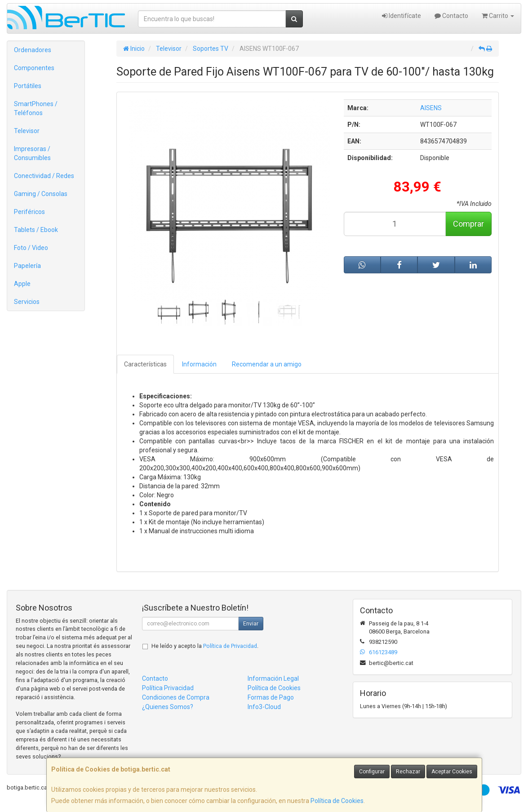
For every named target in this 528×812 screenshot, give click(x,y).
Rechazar (408, 772)
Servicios (27, 302)
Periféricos (29, 212)
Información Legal (273, 678)
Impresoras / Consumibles (32, 153)
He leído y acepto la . (205, 646)
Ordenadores (33, 50)
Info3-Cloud (264, 707)
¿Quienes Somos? (168, 707)
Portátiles (28, 86)
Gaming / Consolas (41, 194)
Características (145, 364)
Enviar (251, 624)
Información (199, 364)
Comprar (468, 224)
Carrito (498, 16)
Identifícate (402, 16)
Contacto (451, 16)
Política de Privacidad (230, 646)
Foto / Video (31, 248)
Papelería (27, 266)
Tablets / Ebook (36, 230)
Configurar (372, 772)
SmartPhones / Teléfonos (36, 108)
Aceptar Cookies (452, 772)
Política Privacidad (168, 688)
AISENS (431, 108)
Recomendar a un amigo (267, 364)
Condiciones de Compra (176, 697)
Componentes (34, 68)
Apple (22, 284)
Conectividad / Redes (44, 176)
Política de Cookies (337, 801)
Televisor (27, 131)
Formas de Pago (271, 697)
